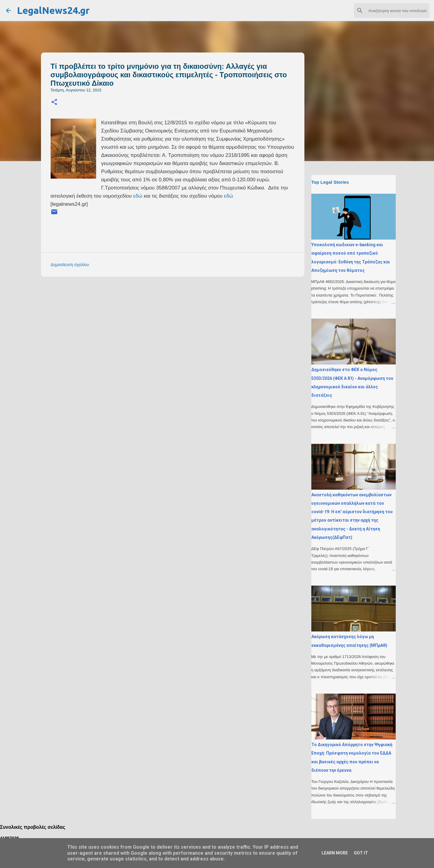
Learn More (335, 853)
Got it (361, 853)
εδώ (138, 196)
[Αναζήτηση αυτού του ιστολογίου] (398, 11)
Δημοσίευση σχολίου (70, 265)
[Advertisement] (185, 323)
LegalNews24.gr (53, 10)
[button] (54, 102)
